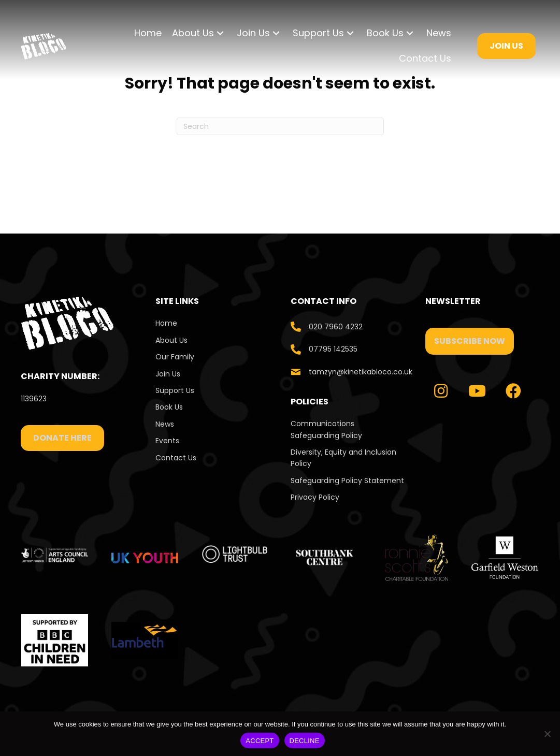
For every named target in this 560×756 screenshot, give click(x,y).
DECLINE (305, 741)
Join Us (168, 374)
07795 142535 (333, 349)
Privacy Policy (315, 497)
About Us (171, 340)
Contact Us (177, 458)
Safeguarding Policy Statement (347, 481)
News (165, 424)
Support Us (175, 390)
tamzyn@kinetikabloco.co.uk (361, 372)
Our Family (175, 357)
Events (167, 441)
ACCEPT (260, 741)
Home (166, 323)
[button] (220, 33)
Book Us (169, 407)
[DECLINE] (547, 734)
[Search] (280, 126)
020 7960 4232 (336, 327)
